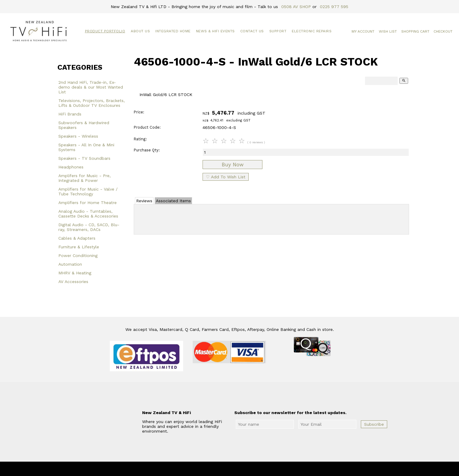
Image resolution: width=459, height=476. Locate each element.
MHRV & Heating (75, 273)
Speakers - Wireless (78, 136)
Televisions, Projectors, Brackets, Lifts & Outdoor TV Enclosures (92, 103)
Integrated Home (173, 31)
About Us (140, 31)
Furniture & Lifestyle (79, 247)
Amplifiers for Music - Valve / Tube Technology (88, 191)
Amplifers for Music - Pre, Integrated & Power (85, 178)
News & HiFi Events (215, 31)
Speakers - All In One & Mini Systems (86, 147)
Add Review (272, 218)
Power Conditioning (78, 256)
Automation (70, 264)
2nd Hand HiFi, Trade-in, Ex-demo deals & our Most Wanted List (91, 87)
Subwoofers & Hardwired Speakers (84, 125)
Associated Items (173, 201)
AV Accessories (73, 282)
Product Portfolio (105, 31)
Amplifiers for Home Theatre (88, 203)
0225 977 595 (334, 7)
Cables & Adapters (77, 238)
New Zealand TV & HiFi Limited (246, 469)
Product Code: (147, 127)
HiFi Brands (70, 114)
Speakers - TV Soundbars (84, 158)
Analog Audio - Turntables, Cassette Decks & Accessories (88, 214)
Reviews (144, 201)
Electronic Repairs (312, 31)
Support (278, 31)
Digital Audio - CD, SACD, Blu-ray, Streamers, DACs (89, 227)
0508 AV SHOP (296, 7)
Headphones (71, 167)
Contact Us (252, 31)
